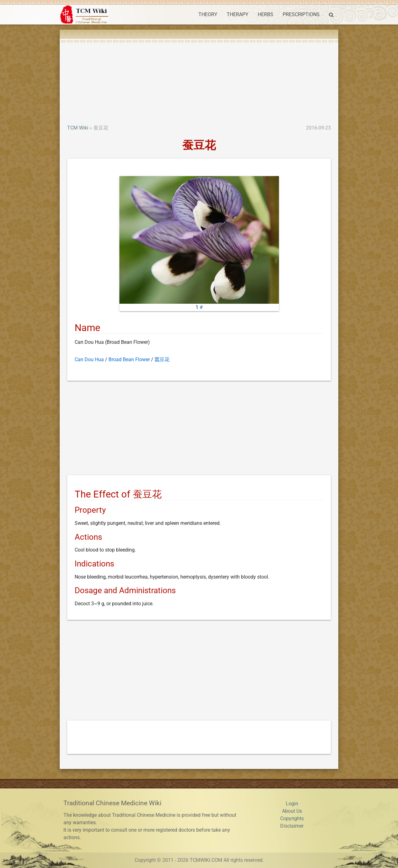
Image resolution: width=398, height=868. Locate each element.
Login (292, 804)
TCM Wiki (78, 128)
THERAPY (238, 14)
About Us (292, 811)
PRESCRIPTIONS (301, 14)
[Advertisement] (199, 78)
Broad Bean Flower (129, 359)
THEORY (208, 14)
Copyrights (292, 818)
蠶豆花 (162, 359)
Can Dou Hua (89, 359)
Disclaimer (292, 826)
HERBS (266, 14)
